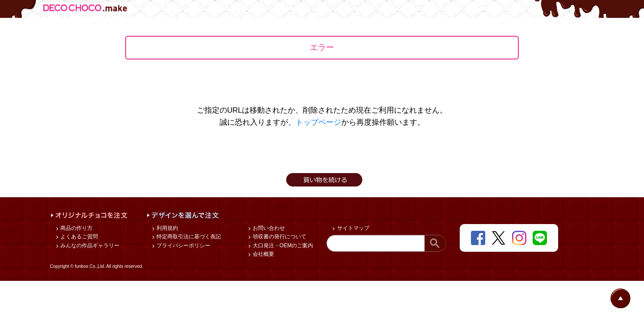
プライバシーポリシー (183, 246)
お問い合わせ (268, 228)
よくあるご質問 (78, 237)
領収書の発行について (279, 237)
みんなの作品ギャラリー (89, 246)
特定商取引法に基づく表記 (188, 237)
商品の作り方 (76, 228)
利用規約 (167, 228)
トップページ (318, 122)
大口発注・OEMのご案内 (282, 246)
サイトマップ (352, 228)
